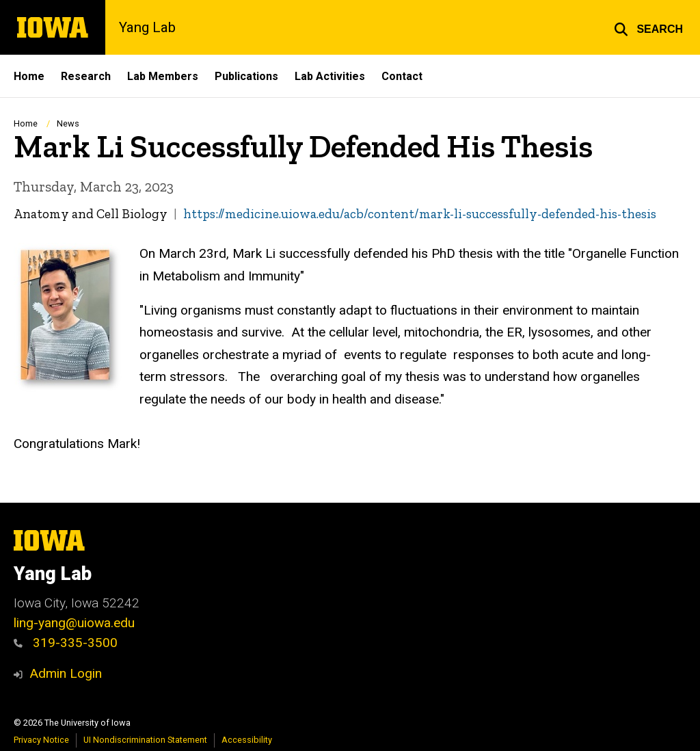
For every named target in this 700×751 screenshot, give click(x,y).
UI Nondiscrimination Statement (145, 740)
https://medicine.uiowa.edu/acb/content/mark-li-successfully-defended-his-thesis (420, 214)
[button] (648, 27)
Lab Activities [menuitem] (330, 76)
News (68, 123)
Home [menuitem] (29, 76)
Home (26, 123)
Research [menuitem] (86, 76)
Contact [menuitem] (402, 76)
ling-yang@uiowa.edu (74, 623)
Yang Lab (147, 27)
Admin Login (66, 673)
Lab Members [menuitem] (163, 76)
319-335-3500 (66, 643)
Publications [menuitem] (246, 76)
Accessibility (247, 740)
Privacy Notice (41, 740)
